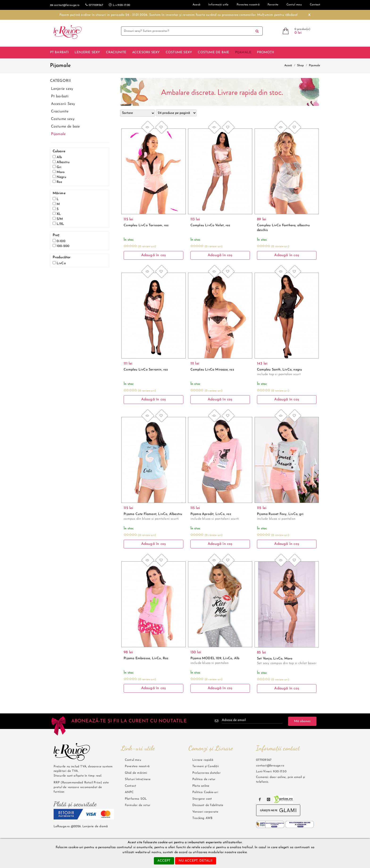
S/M (58, 219)
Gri (57, 167)
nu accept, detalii (196, 861)
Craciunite (116, 52)
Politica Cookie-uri (205, 792)
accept (164, 861)
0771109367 (94, 5)
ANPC (129, 792)
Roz (57, 182)
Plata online (201, 786)
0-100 (59, 241)
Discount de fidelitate (208, 805)
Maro (59, 172)
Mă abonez (302, 721)
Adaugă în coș (154, 255)
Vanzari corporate (205, 812)
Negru (59, 177)
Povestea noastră (248, 5)
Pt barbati (59, 52)
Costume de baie (213, 52)
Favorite (273, 5)
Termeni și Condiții (206, 766)
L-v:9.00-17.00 (119, 5)
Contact (130, 786)
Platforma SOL (136, 799)
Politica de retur (204, 779)
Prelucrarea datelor (206, 773)
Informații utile (218, 5)
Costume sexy (179, 52)
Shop (301, 66)
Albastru (61, 162)
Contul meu (294, 5)
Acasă (288, 66)
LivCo (59, 263)
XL (57, 214)
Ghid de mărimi (136, 773)
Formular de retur (138, 805)
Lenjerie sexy (87, 52)
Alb (57, 157)
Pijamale (243, 52)
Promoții (265, 52)
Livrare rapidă (203, 760)
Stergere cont (202, 799)
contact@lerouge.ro (65, 5)
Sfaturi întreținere (138, 779)
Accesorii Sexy (146, 52)
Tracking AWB (202, 818)
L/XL (59, 224)
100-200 (61, 246)
